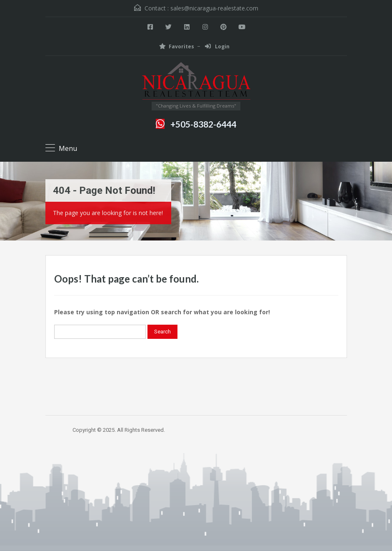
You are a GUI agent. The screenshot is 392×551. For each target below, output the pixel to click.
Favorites (177, 46)
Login (217, 46)
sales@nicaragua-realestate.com (214, 8)
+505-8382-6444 (203, 124)
